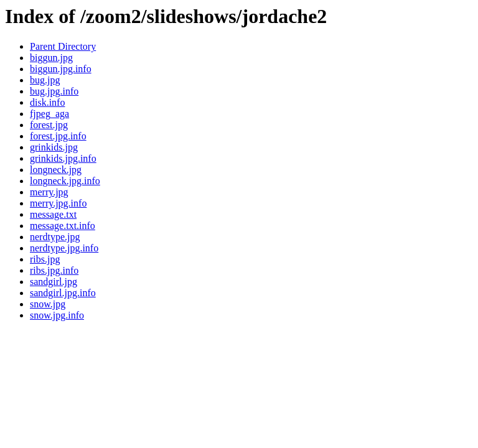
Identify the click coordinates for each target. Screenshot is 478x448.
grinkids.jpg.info (63, 158)
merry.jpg (49, 192)
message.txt (53, 214)
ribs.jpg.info (54, 270)
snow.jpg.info (57, 315)
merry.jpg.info (58, 203)
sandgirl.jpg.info (63, 293)
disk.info (47, 102)
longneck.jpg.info (65, 181)
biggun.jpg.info (61, 69)
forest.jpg (49, 125)
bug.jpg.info (54, 91)
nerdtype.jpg (55, 237)
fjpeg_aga (49, 114)
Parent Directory (63, 46)
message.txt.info (63, 226)
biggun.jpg (51, 58)
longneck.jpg (56, 170)
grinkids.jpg (54, 147)
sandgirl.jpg (54, 282)
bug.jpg (45, 80)
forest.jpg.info (58, 136)
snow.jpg (48, 304)
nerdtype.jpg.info (64, 248)
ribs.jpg (45, 259)
